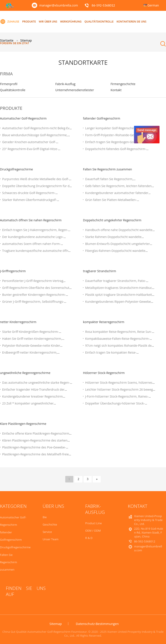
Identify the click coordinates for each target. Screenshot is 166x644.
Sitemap (56, 624)
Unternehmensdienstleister (75, 90)
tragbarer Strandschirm (100, 271)
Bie (45, 517)
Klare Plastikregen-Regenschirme (23, 424)
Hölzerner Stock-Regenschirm (104, 373)
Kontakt (116, 90)
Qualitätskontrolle (99, 22)
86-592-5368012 (103, 5)
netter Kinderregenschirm (18, 322)
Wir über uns (48, 22)
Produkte (29, 22)
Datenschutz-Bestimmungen (97, 624)
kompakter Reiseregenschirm (104, 322)
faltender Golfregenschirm (102, 118)
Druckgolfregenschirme (16, 169)
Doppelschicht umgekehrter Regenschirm (112, 220)
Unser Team (50, 539)
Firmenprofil (9, 84)
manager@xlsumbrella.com (59, 5)
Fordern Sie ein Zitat (14, 43)
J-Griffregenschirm (13, 271)
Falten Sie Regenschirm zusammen (108, 169)
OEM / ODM (93, 531)
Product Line (93, 523)
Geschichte (50, 524)
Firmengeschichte (123, 84)
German (153, 5)
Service (47, 532)
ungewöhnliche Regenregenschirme (25, 373)
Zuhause (10, 22)
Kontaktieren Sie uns (131, 22)
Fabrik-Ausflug (65, 84)
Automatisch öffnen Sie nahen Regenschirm (31, 220)
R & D (89, 538)
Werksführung (71, 22)
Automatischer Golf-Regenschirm (23, 118)
